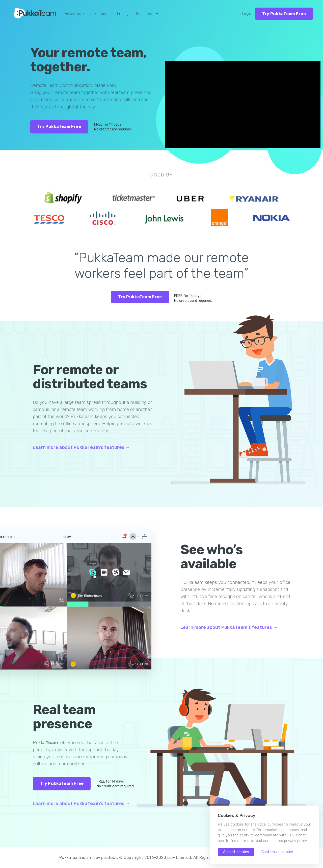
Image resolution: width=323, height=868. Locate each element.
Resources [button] (147, 14)
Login (247, 14)
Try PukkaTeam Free (284, 14)
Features (102, 14)
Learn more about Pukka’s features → (81, 447)
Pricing (123, 14)
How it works (76, 14)
